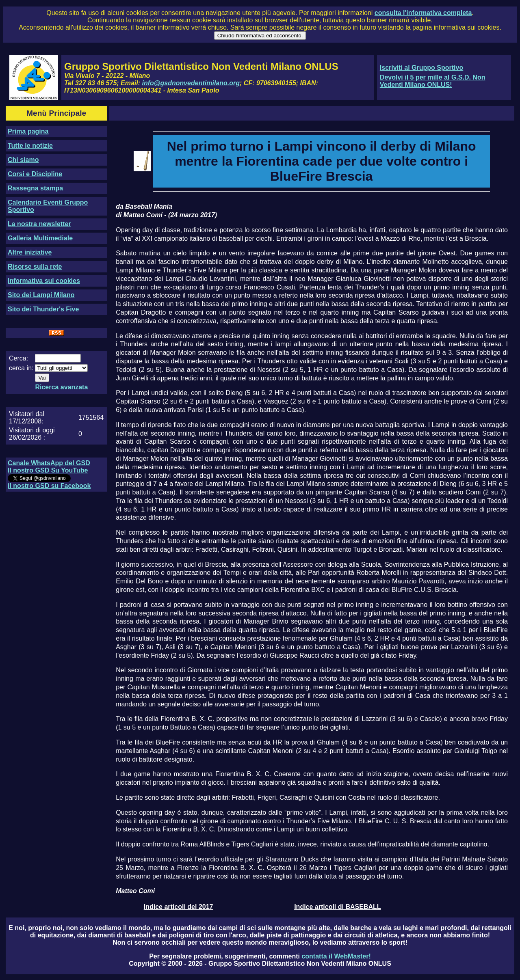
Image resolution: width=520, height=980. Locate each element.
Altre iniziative (30, 252)
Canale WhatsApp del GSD (49, 463)
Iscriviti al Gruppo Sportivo (421, 68)
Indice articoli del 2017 (179, 907)
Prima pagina (28, 131)
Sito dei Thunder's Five (43, 309)
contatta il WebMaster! (336, 956)
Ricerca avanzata (61, 387)
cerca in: (21, 368)
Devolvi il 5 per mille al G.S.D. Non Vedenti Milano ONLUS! (433, 81)
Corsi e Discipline (35, 174)
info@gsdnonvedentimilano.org (191, 83)
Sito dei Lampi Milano (41, 295)
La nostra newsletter (39, 224)
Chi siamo (23, 160)
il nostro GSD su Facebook (49, 486)
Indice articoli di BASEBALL (337, 907)
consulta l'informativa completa (423, 13)
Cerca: (18, 358)
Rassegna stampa (35, 188)
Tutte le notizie (30, 146)
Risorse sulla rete (35, 267)
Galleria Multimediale (40, 238)
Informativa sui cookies (44, 281)
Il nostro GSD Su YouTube (48, 470)
